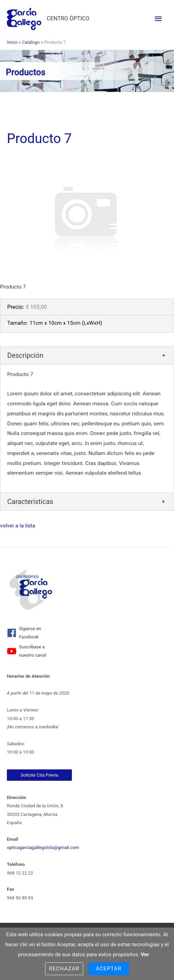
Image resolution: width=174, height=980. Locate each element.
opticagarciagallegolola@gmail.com (43, 847)
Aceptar (108, 969)
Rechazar (64, 969)
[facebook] (30, 633)
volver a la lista (18, 526)
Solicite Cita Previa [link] (39, 775)
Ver (145, 954)
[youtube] (30, 651)
